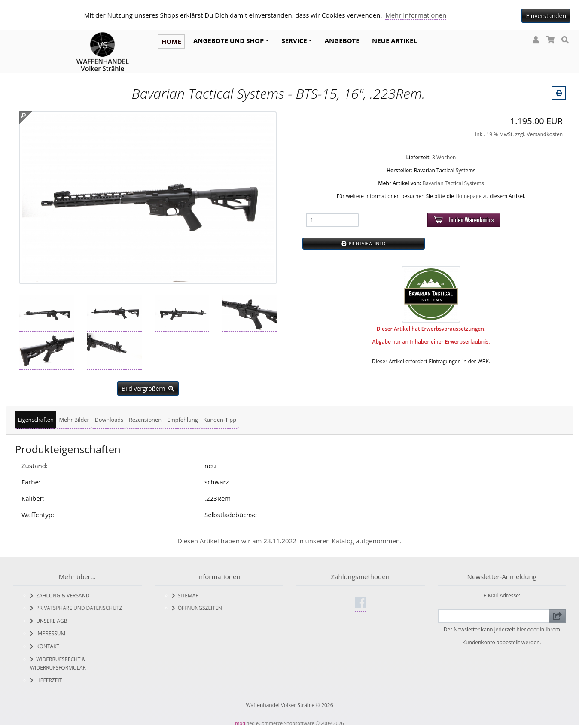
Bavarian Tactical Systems (453, 181)
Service (294, 40)
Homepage (468, 194)
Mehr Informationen (416, 15)
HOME (171, 41)
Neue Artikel (395, 40)
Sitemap (185, 593)
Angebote (342, 40)
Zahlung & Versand (60, 593)
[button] (536, 40)
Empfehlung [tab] (183, 418)
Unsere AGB (49, 619)
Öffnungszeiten (197, 606)
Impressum (48, 632)
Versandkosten (545, 132)
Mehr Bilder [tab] (74, 418)
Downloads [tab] (109, 418)
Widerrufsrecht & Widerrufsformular (58, 661)
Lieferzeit (46, 678)
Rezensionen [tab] (145, 418)
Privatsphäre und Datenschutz (76, 606)
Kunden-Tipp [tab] (220, 418)
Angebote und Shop (229, 40)
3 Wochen (444, 155)
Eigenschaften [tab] (35, 418)
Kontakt (45, 644)
